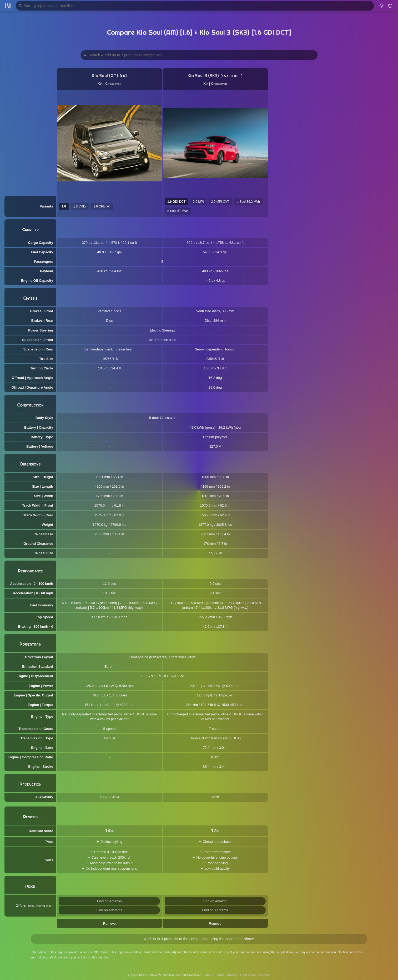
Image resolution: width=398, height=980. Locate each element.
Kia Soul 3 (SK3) (203, 76)
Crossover (113, 84)
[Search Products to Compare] (199, 55)
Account (264, 975)
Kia (100, 84)
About (209, 975)
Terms (220, 975)
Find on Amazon (109, 901)
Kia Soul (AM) (105, 76)
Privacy (232, 975)
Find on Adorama (109, 910)
